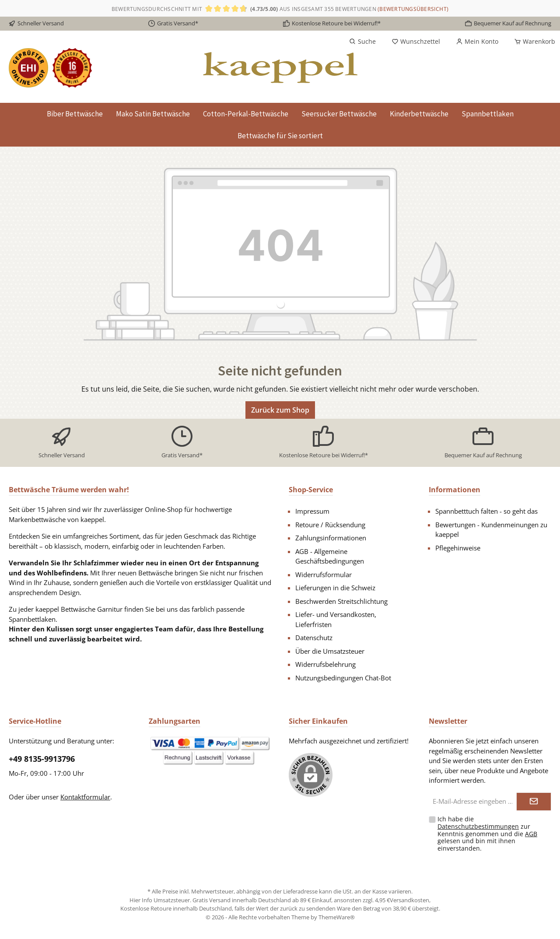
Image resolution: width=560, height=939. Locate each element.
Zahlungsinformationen (331, 538)
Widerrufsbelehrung (325, 664)
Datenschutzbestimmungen (478, 826)
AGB (531, 834)
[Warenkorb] (532, 42)
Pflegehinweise (458, 548)
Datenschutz (314, 638)
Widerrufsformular (324, 575)
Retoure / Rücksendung (330, 525)
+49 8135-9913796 (42, 759)
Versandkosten (409, 900)
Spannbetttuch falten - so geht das (486, 511)
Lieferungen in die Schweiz (335, 588)
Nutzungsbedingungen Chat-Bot (343, 678)
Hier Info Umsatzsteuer (160, 900)
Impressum (312, 511)
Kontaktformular (85, 797)
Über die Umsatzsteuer (330, 651)
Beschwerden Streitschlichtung (341, 601)
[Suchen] (362, 42)
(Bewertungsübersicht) (413, 9)
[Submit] (534, 802)
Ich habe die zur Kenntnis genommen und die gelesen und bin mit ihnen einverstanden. (487, 834)
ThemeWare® (337, 917)
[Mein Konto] (477, 42)
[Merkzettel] (416, 42)
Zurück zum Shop (280, 410)
